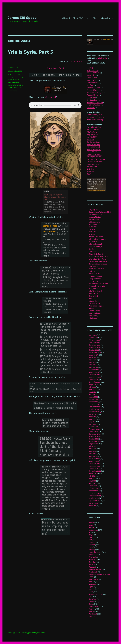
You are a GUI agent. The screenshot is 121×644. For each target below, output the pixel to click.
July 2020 (92, 506)
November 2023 (95, 407)
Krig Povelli (93, 572)
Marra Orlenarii (14, 85)
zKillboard (65, 18)
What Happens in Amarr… (98, 261)
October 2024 (94, 380)
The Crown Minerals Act (96, 117)
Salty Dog (90, 140)
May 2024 (92, 392)
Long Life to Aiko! (95, 279)
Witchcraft (93, 614)
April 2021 (93, 483)
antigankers (93, 530)
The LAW (92, 252)
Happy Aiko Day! (95, 303)
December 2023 (95, 404)
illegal (91, 565)
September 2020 (95, 501)
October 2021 (94, 469)
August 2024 (93, 385)
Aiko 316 (92, 299)
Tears (10, 79)
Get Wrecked (94, 281)
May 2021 (92, 481)
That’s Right (93, 266)
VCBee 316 (91, 68)
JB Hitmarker (92, 100)
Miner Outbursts (95, 313)
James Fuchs (92, 80)
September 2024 (95, 382)
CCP (90, 540)
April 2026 (93, 335)
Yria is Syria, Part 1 (55, 68)
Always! (92, 528)
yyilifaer (90, 85)
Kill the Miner (94, 220)
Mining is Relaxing (93, 144)
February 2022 (94, 459)
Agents (11, 74)
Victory (91, 609)
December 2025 (95, 345)
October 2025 (94, 350)
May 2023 (92, 422)
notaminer (93, 584)
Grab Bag (92, 562)
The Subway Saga (93, 142)
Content (17, 74)
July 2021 (92, 476)
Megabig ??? (93, 210)
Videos (91, 611)
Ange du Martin (93, 90)
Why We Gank (92, 132)
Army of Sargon (95, 289)
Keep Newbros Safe (94, 147)
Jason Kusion (92, 78)
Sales (17, 77)
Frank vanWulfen (93, 105)
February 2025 (94, 370)
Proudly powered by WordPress (34, 633)
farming (92, 550)
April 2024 (93, 395)
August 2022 (93, 444)
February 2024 (94, 399)
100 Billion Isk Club (96, 215)
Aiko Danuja (102, 58)
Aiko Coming (94, 316)
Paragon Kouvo (93, 95)
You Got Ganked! (93, 130)
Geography (93, 557)
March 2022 (93, 456)
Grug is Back (93, 296)
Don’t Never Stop (93, 164)
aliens (91, 525)
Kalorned (90, 75)
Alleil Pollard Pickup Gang (98, 239)
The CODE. (78, 18)
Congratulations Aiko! (95, 162)
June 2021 (92, 478)
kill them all (50, 97)
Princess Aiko (13, 68)
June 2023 (92, 419)
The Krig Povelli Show (95, 157)
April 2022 (93, 454)
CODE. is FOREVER (93, 152)
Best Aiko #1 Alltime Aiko (98, 264)
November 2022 (95, 436)
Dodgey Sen (91, 98)
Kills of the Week (95, 569)
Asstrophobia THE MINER (98, 284)
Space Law (93, 599)
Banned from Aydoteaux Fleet (100, 212)
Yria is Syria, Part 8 (96, 254)
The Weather (94, 607)
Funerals (92, 555)
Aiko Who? (106, 18)
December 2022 (95, 434)
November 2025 (95, 348)
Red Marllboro (92, 70)
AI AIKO (92, 234)
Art (88, 18)
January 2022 (94, 461)
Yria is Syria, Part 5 (30, 52)
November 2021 (95, 466)
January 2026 (94, 343)
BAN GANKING (94, 274)
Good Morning (94, 311)
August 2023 (93, 414)
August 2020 (93, 503)
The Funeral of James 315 (96, 159)
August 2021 (93, 474)
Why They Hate (92, 135)
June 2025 (93, 360)
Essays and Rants (95, 276)
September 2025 (95, 353)
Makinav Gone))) (95, 247)
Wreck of (16, 79)
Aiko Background (95, 244)
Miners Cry (93, 301)
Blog (95, 18)
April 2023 (93, 424)
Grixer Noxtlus (92, 83)
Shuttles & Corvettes (96, 269)
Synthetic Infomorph (95, 102)
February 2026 (94, 340)
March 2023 (93, 427)
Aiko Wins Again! (95, 291)
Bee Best (92, 249)
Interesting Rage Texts (97, 259)
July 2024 (92, 387)
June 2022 (93, 449)
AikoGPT (92, 308)
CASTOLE (92, 537)
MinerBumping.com (94, 115)
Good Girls (93, 560)
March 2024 (93, 397)
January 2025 (94, 372)
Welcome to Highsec (96, 306)
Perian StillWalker (94, 88)
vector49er (18, 87)
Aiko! (89, 174)
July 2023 (92, 417)
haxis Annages (13, 83)
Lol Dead (92, 229)
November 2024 (95, 377)
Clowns (92, 542)
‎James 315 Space (22, 18)
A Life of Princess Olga (95, 120)
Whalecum (93, 318)
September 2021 (95, 471)
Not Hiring (93, 224)
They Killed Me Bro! (94, 127)
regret (91, 587)
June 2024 (93, 390)
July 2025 (92, 357)
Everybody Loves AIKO (97, 286)
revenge (11, 77)
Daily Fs (92, 271)
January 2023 (94, 432)
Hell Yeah (90, 172)
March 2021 (93, 486)
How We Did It (92, 137)
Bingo (91, 535)
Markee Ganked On (94, 149)
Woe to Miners (92, 167)
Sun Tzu (92, 602)
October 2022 (94, 439)
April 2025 (93, 365)
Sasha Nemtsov (93, 73)
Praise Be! (92, 232)
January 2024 (94, 402)
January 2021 (94, 491)
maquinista (91, 107)
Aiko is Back (93, 294)
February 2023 (94, 429)
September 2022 (95, 441)
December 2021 (95, 464)
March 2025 (93, 367)
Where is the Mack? (96, 237)
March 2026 (93, 338)
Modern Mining (95, 217)
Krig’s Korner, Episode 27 (98, 257)
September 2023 (95, 412)
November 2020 (95, 496)
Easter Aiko (93, 227)
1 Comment (12, 91)
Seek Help (90, 169)
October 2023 (94, 409)
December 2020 (95, 493)
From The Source (95, 552)
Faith (91, 547)
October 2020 (94, 498)
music (91, 582)
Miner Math (93, 579)
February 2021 (94, 488)
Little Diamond (94, 222)
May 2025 (92, 362)
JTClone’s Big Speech (94, 154)
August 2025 (93, 355)
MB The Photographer (95, 93)
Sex (21, 77)
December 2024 (95, 375)
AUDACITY (93, 242)
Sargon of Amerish (96, 594)
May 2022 (92, 451)
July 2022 (92, 446)
